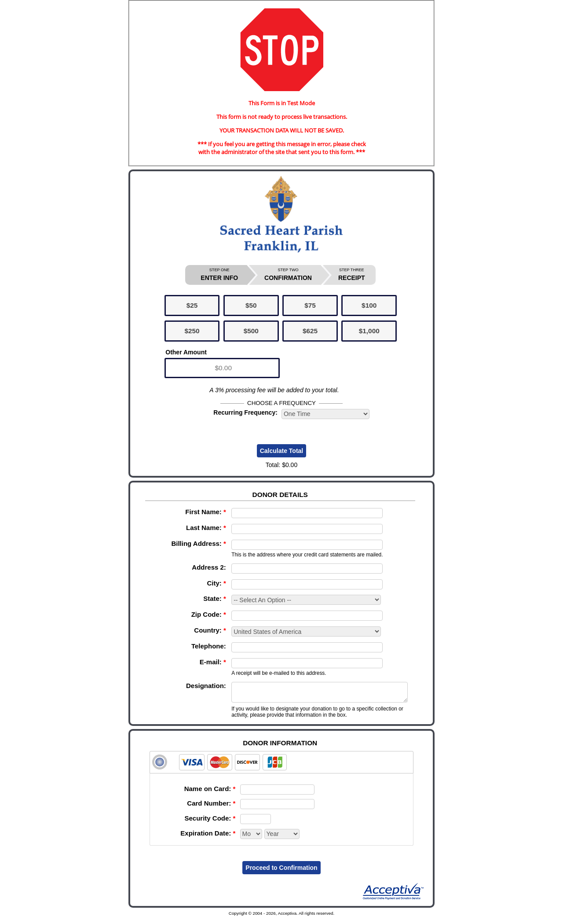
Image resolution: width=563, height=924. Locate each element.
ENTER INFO (219, 274)
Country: (210, 630)
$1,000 (369, 331)
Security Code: (210, 822)
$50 (251, 305)
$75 (310, 305)
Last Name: (206, 528)
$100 (369, 305)
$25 (192, 305)
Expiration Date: (208, 837)
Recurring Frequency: (245, 412)
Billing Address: (198, 543)
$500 (251, 331)
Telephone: (209, 646)
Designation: (206, 686)
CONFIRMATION (288, 274)
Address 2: (209, 567)
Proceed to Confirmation (281, 872)
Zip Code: (209, 614)
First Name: (206, 512)
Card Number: (211, 807)
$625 (310, 331)
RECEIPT (352, 274)
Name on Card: (210, 793)
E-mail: (213, 662)
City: (217, 583)
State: (215, 598)
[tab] (281, 766)
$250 (192, 331)
